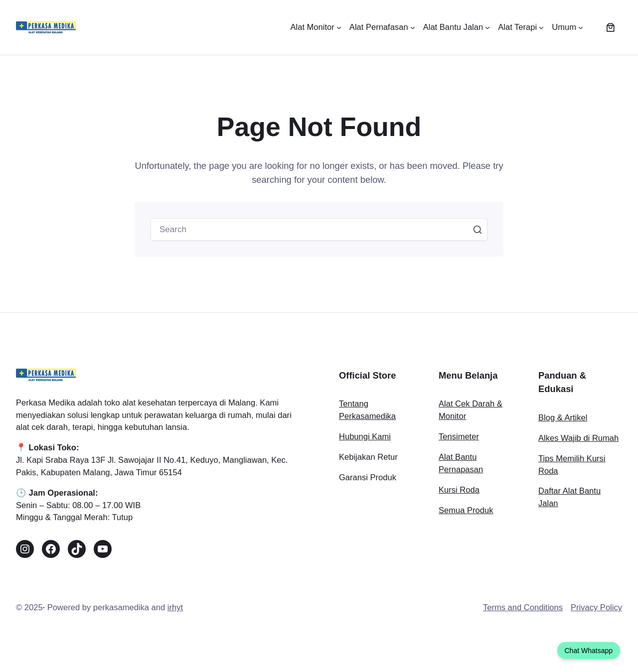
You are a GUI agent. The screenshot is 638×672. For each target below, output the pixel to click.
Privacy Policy (596, 609)
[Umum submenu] (567, 28)
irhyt (175, 609)
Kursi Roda (459, 491)
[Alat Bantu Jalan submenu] (457, 28)
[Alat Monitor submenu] (316, 28)
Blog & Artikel (563, 419)
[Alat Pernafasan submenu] (382, 28)
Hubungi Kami (365, 439)
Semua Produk (466, 512)
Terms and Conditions (523, 609)
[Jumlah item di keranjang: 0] (611, 27)
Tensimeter (459, 439)
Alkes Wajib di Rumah (578, 440)
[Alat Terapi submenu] (521, 28)
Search (478, 230)
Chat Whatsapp (589, 651)
